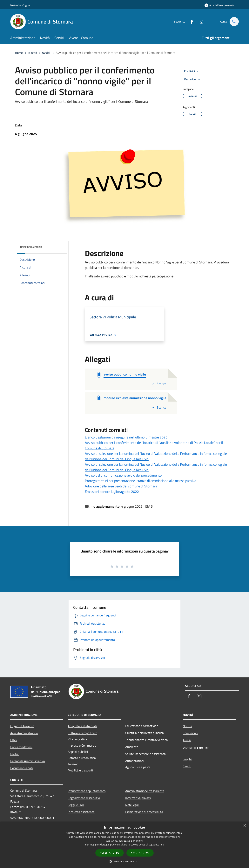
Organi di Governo (22, 726)
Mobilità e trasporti (80, 770)
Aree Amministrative (24, 733)
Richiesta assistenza (81, 812)
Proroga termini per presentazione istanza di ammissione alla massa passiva (141, 481)
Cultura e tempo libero (83, 733)
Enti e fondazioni (21, 747)
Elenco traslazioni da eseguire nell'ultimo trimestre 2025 (126, 437)
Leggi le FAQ (76, 805)
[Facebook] (190, 21)
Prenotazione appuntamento (87, 791)
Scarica (158, 384)
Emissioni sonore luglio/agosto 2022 (112, 492)
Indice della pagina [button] (31, 247)
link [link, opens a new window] (162, 845)
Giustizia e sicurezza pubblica (145, 733)
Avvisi (46, 53)
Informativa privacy (138, 798)
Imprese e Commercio (82, 745)
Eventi (187, 766)
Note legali (132, 805)
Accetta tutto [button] (110, 853)
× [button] (245, 826)
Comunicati (190, 733)
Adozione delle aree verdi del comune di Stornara (121, 486)
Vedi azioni (193, 79)
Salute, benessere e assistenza (145, 754)
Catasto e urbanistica (82, 758)
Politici (15, 754)
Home (19, 53)
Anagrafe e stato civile (83, 726)
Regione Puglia (20, 5)
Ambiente (132, 747)
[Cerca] (234, 22)
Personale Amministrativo (27, 761)
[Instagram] (199, 21)
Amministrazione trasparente (145, 791)
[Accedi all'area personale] (219, 5)
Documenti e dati (22, 768)
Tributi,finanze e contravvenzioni (147, 740)
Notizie (187, 726)
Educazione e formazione (142, 726)
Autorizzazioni (135, 761)
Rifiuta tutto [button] (140, 853)
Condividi (192, 71)
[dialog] (124, 845)
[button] (124, 861)
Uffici (14, 740)
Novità (33, 53)
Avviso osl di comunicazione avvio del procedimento (123, 475)
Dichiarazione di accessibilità (144, 812)
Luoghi (187, 759)
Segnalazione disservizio (84, 798)
